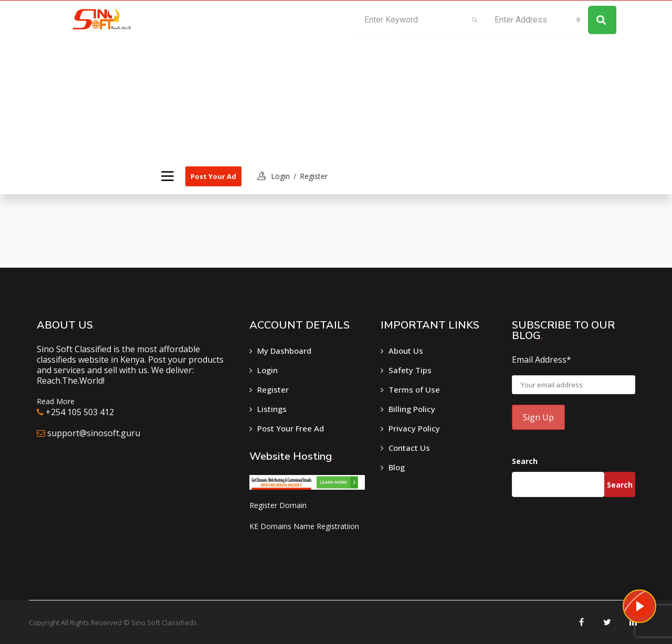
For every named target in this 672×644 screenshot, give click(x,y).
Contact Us (409, 448)
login (280, 176)
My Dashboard (284, 351)
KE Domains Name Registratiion (304, 526)
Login (267, 370)
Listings (272, 409)
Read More (56, 401)
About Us (406, 351)
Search (525, 461)
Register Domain (278, 505)
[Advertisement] (243, 79)
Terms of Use (414, 389)
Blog (397, 467)
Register (314, 176)
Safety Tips (410, 370)
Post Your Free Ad (291, 428)
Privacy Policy (414, 428)
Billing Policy (412, 409)
